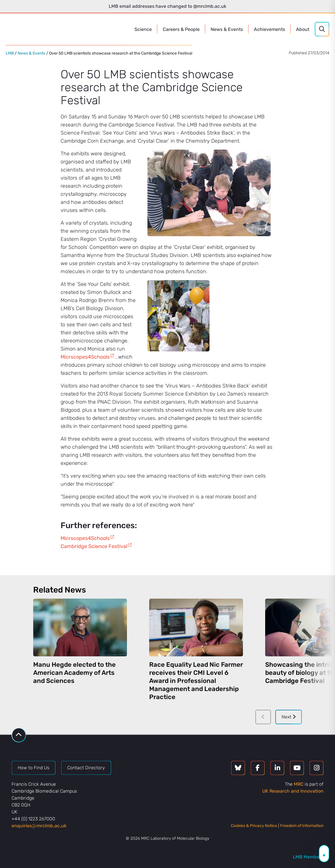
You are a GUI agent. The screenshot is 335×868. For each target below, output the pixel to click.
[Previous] (263, 717)
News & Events (31, 53)
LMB (10, 53)
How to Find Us (33, 768)
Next (289, 717)
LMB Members (308, 857)
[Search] (322, 29)
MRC (299, 784)
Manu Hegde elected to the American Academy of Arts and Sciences (74, 673)
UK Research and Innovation (293, 791)
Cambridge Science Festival (94, 546)
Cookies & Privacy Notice (254, 826)
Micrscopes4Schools (85, 357)
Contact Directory (86, 768)
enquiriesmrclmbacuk (39, 826)
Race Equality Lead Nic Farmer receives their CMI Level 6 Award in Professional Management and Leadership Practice (196, 681)
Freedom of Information (302, 826)
